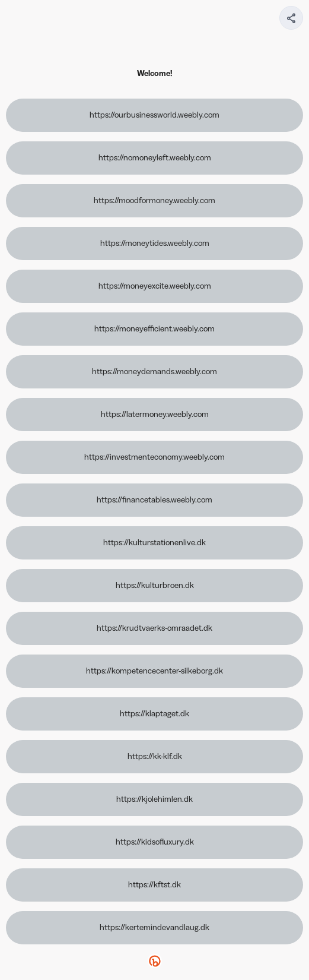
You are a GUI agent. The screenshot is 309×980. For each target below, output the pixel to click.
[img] (292, 21)
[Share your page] (291, 18)
